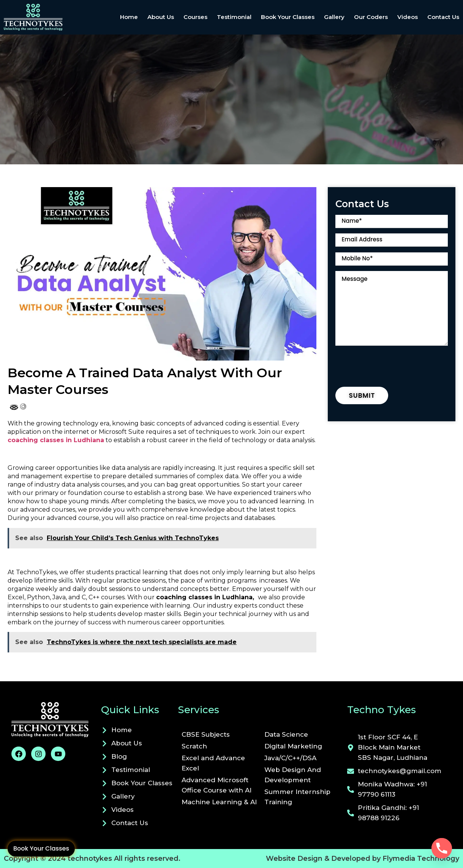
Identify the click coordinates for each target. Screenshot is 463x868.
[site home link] (49, 17)
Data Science (286, 734)
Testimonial (234, 17)
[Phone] (442, 848)
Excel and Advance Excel (213, 763)
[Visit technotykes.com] (52, 720)
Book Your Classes (41, 848)
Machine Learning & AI (219, 802)
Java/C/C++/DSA (290, 758)
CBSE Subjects (206, 734)
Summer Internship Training (297, 797)
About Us (161, 17)
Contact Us (443, 17)
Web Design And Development (293, 775)
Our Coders (371, 17)
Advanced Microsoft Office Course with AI (216, 785)
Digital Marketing (293, 746)
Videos (408, 17)
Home (129, 17)
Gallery (334, 17)
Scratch (194, 746)
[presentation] (393, 368)
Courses (195, 17)
